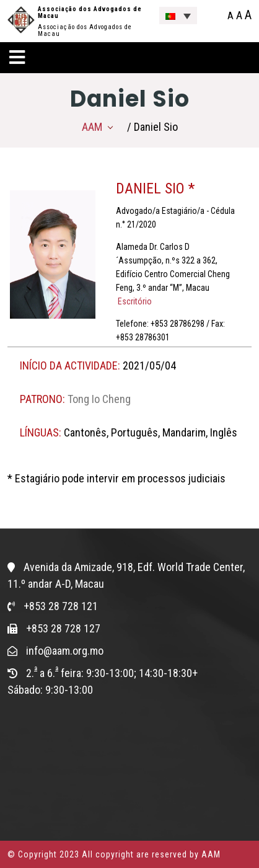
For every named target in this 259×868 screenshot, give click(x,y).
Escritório (134, 301)
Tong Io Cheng (99, 399)
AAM (92, 127)
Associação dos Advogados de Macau (90, 12)
